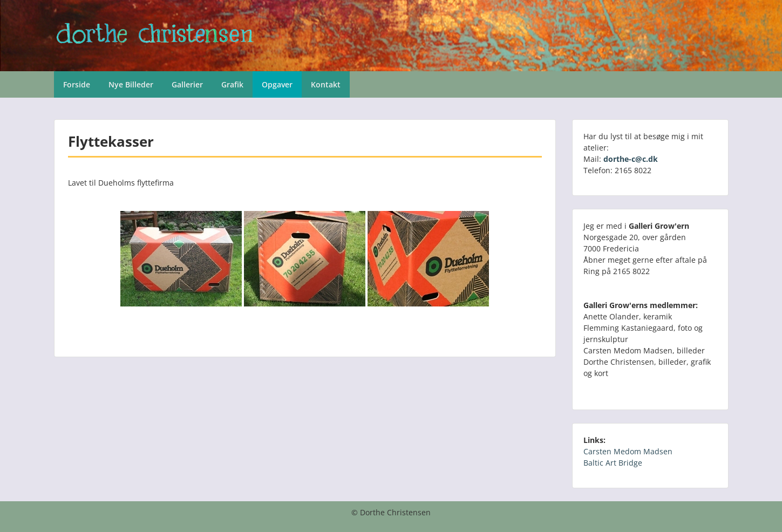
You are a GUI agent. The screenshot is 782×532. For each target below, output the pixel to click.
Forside (77, 84)
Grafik (232, 84)
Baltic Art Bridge (613, 463)
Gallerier (187, 84)
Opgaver (277, 84)
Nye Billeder (131, 84)
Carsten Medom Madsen (628, 451)
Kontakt (326, 84)
